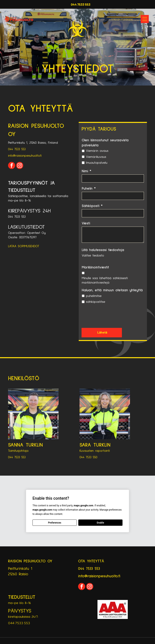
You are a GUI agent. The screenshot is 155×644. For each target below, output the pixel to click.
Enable (100, 523)
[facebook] (12, 166)
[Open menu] (145, 19)
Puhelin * (89, 189)
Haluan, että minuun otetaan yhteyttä (112, 290)
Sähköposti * (92, 206)
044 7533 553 (17, 149)
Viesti (86, 223)
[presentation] (112, 316)
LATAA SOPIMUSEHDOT (24, 246)
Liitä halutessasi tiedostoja (103, 250)
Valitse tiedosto (93, 255)
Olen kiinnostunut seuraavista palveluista (105, 143)
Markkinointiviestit (95, 267)
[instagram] (20, 166)
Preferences (55, 523)
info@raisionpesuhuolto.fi (25, 156)
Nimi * (86, 171)
